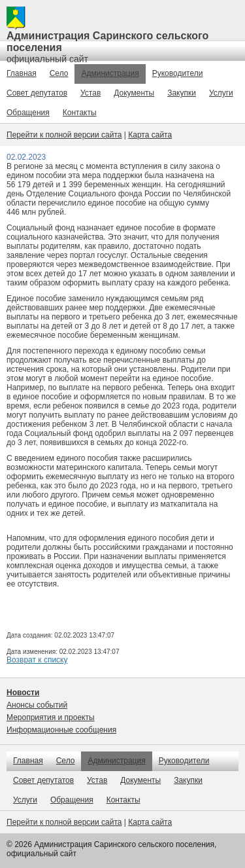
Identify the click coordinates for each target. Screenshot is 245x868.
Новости (23, 693)
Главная (22, 73)
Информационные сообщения (61, 730)
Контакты (80, 113)
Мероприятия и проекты (51, 717)
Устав (90, 93)
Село (59, 73)
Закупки (182, 93)
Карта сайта (150, 135)
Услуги (221, 93)
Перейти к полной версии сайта (64, 135)
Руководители (178, 73)
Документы (134, 93)
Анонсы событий (37, 705)
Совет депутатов (37, 93)
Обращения (28, 113)
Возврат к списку (37, 660)
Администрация (110, 73)
